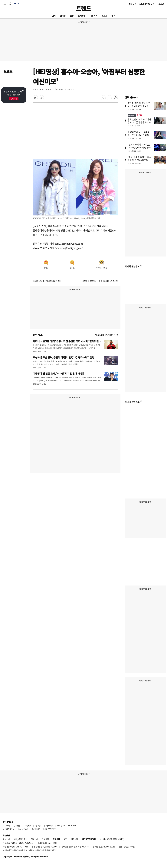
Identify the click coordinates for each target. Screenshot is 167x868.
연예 (54, 16)
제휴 (15, 839)
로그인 (161, 4)
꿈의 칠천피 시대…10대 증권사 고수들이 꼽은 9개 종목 (139, 122)
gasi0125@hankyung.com (69, 244)
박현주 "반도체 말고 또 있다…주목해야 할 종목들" (139, 104)
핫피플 (63, 16)
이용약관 (74, 839)
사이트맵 (45, 839)
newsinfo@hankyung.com (69, 248)
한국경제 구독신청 (89, 281)
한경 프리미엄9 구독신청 (108, 281)
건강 (72, 16)
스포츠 (104, 16)
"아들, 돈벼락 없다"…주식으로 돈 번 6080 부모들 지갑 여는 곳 (139, 160)
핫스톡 (135, 115)
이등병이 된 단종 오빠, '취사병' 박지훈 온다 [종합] (58, 373)
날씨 (113, 16)
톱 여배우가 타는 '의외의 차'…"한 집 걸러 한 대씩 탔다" (140, 135)
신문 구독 (133, 4)
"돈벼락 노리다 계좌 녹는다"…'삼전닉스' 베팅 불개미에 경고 (139, 147)
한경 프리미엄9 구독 (146, 4)
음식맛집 (82, 16)
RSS (65, 839)
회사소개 (6, 825)
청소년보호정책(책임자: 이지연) (112, 839)
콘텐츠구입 (23, 839)
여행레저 (93, 16)
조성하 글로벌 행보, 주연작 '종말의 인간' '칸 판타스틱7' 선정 (64, 357)
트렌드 (83, 8)
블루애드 (50, 825)
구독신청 (17, 825)
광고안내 (39, 825)
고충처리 (28, 825)
